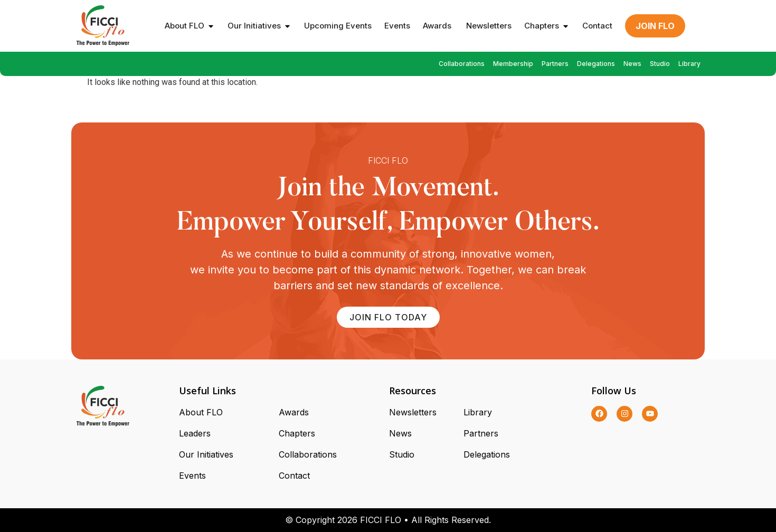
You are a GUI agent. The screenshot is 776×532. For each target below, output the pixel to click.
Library (689, 64)
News (632, 64)
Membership (513, 64)
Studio (660, 64)
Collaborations (462, 64)
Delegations (596, 64)
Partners (555, 64)
